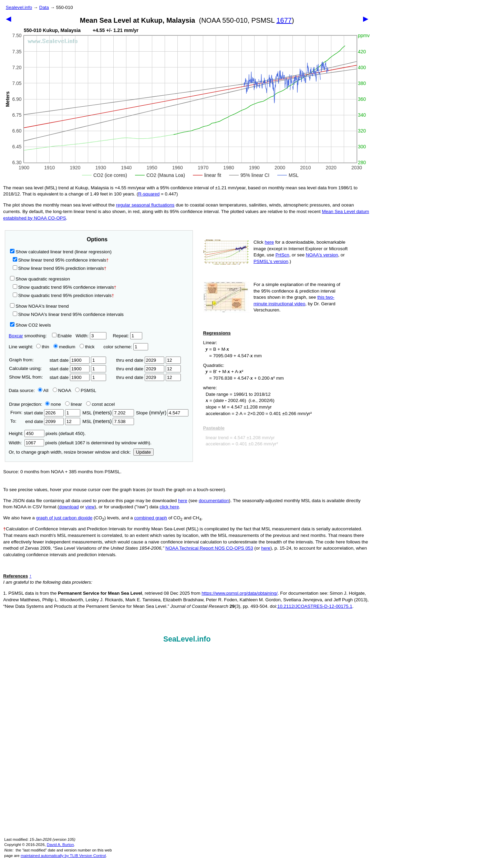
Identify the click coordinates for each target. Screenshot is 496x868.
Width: (91, 336)
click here (169, 507)
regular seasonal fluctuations (145, 205)
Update (143, 452)
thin (41, 347)
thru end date (140, 360)
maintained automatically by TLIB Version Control (63, 856)
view (90, 507)
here (270, 242)
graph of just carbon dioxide (64, 518)
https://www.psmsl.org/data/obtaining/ (240, 593)
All (43, 390)
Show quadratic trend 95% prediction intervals (63, 295)
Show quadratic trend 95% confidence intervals (65, 287)
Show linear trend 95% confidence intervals (60, 260)
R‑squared (149, 194)
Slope (162, 413)
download (69, 507)
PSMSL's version (271, 261)
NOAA (62, 390)
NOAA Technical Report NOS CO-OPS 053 (209, 548)
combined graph (151, 518)
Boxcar (16, 336)
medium (64, 347)
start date (70, 360)
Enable (62, 336)
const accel (100, 404)
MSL (108, 413)
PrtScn (282, 255)
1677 (284, 20)
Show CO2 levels (30, 325)
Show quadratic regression (40, 279)
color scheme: (126, 347)
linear (74, 404)
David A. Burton (60, 845)
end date (44, 421)
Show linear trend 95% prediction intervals (60, 268)
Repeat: (127, 336)
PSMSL (86, 390)
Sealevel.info (19, 7)
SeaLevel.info (187, 639)
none (52, 404)
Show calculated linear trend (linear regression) (61, 252)
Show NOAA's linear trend (39, 306)
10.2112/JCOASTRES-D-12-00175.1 (315, 606)
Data (44, 7)
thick (88, 347)
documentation (214, 501)
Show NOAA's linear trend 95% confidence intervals (68, 314)
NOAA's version (322, 255)
